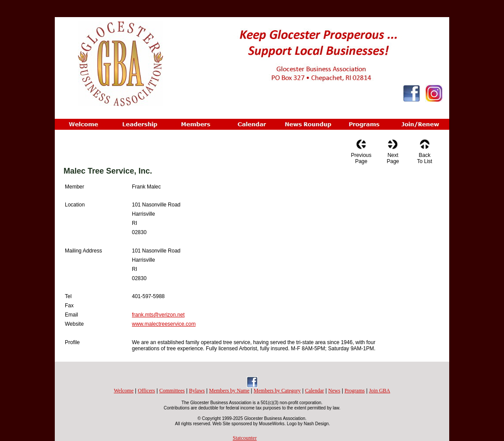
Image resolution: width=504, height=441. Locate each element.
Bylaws (197, 391)
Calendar (314, 391)
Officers (147, 391)
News (334, 391)
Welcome (124, 391)
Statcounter (245, 438)
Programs (355, 391)
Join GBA (380, 391)
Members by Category (277, 391)
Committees (172, 391)
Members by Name (229, 391)
